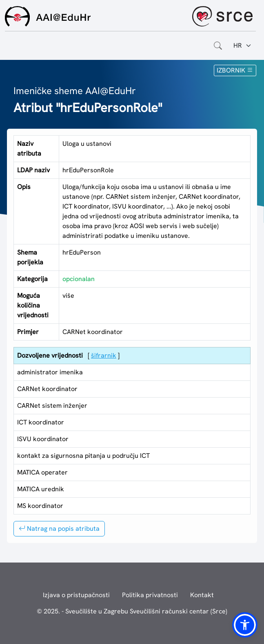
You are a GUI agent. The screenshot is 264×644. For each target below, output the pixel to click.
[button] (245, 625)
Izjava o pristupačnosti (76, 595)
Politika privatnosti (150, 595)
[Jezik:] (243, 46)
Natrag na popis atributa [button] (59, 529)
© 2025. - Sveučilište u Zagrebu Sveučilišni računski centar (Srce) (132, 611)
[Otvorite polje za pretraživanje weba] (218, 46)
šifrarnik (104, 355)
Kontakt (202, 595)
